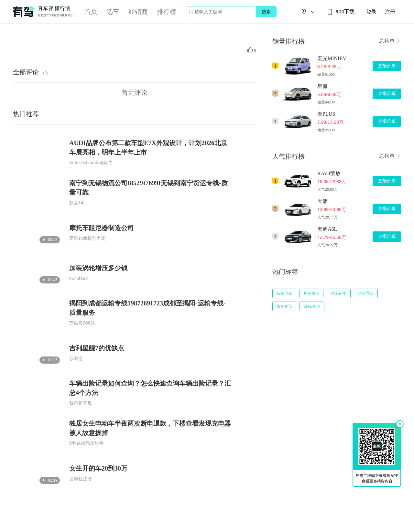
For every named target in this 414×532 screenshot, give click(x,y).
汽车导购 (366, 293)
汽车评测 (339, 293)
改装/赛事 (312, 306)
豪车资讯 (284, 306)
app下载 (341, 12)
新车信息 (284, 293)
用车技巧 (311, 293)
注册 (390, 12)
